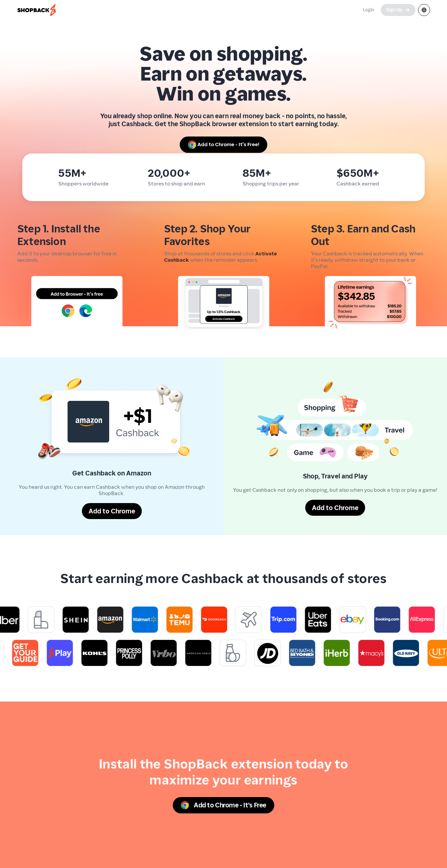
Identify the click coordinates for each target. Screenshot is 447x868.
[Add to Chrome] (112, 511)
